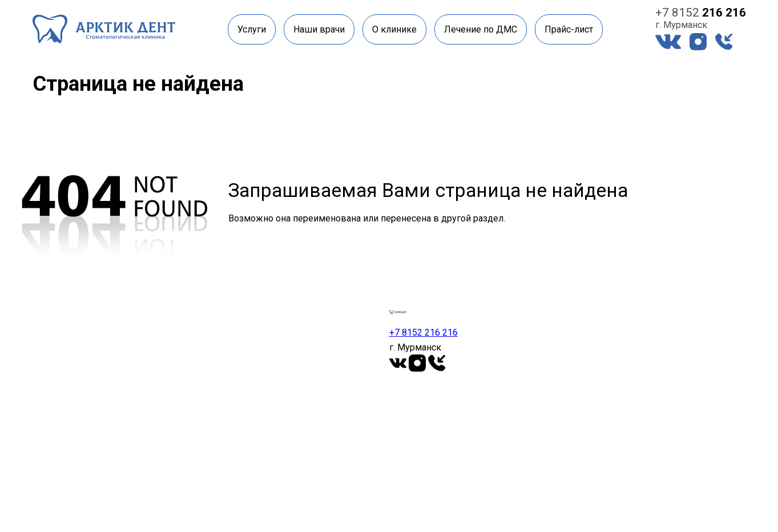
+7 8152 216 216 (424, 332)
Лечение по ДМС (481, 29)
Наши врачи (319, 29)
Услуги (252, 29)
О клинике (394, 29)
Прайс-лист (569, 29)
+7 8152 (701, 13)
